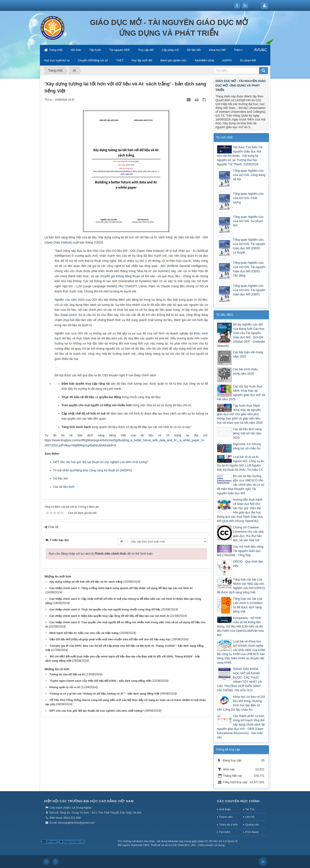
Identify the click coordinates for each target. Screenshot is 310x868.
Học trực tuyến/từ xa (57, 60)
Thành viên (226, 817)
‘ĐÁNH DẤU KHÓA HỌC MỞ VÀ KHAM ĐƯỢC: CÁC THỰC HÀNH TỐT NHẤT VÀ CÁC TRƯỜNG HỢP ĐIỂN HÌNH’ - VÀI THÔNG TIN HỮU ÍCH (240, 680)
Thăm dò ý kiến (229, 825)
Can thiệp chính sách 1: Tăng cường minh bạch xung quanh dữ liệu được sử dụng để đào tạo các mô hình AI (121, 588)
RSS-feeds (252, 832)
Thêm (237, 50)
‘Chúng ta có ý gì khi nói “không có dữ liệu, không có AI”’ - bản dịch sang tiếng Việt (104, 694)
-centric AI (74, 315)
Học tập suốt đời (142, 60)
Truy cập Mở (146, 50)
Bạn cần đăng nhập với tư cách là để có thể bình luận (101, 554)
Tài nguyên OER (119, 50)
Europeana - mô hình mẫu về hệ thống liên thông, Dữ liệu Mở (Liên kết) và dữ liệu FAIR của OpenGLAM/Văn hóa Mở (240, 626)
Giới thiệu (225, 809)
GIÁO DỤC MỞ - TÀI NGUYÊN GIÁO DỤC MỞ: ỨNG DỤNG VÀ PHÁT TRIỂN (241, 85)
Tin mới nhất (224, 137)
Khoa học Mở (217, 50)
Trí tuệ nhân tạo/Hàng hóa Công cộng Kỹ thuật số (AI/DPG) (93, 470)
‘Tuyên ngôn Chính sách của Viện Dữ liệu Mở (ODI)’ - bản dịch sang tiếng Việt (100, 681)
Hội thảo (76, 50)
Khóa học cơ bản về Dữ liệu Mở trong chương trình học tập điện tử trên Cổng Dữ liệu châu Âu (241, 703)
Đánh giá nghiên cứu (173, 60)
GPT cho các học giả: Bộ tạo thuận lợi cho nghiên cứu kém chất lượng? (101, 462)
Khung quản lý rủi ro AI (65, 687)
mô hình (159, 333)
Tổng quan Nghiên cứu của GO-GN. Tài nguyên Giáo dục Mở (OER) (249, 290)
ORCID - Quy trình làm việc (248, 564)
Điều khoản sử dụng (212, 845)
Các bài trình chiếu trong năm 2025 (245, 371)
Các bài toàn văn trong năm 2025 (248, 354)
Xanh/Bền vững (204, 60)
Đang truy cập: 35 (71, 842)
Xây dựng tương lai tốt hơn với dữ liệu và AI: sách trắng (86, 582)
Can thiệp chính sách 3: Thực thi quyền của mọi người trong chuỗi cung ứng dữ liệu (105, 609)
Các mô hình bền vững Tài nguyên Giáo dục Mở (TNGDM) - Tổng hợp (240, 551)
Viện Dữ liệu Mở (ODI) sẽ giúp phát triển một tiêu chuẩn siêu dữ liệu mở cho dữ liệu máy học (110, 639)
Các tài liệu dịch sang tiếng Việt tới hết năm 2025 (247, 433)
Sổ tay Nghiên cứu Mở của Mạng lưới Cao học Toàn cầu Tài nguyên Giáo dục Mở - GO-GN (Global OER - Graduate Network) (241, 335)
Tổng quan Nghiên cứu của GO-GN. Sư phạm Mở (248, 221)
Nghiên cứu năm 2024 (70, 300)
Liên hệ (250, 817)
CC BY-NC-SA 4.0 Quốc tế (221, 841)
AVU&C (261, 50)
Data (64, 315)
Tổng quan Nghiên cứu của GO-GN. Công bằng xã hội (249, 175)
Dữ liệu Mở (194, 50)
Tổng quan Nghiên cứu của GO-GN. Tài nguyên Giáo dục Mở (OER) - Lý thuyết (249, 246)
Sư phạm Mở (248, 60)
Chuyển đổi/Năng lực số (93, 60)
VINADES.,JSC (187, 845)
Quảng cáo (252, 825)
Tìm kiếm (225, 832)
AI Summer (161, 271)
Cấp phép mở (170, 50)
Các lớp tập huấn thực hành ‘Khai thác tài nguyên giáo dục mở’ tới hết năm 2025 (241, 393)
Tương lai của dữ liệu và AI (67, 674)
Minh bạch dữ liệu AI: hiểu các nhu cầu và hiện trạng (84, 633)
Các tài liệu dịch (64, 487)
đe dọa (128, 338)
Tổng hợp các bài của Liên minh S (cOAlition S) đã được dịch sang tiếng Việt (248, 605)
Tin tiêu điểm (224, 315)
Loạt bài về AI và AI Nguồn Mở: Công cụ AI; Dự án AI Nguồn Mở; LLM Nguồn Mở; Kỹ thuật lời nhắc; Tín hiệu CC (241, 463)
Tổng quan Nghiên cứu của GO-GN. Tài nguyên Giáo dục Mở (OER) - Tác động (249, 269)
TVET (120, 60)
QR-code (49, 842)
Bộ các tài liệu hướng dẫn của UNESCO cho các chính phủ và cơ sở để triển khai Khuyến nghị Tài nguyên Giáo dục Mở (241, 485)
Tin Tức (250, 809)
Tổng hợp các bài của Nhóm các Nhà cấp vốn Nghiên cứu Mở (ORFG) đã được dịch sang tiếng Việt (241, 586)
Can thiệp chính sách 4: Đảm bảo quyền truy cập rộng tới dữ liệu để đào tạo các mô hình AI (109, 616)
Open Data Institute (58, 242)
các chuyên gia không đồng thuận (117, 276)
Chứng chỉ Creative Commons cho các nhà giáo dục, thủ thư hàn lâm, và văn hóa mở (248, 534)
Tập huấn (95, 50)
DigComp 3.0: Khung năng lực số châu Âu (247, 446)
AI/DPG (227, 60)
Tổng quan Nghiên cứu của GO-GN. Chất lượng (248, 198)
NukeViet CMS (140, 845)
